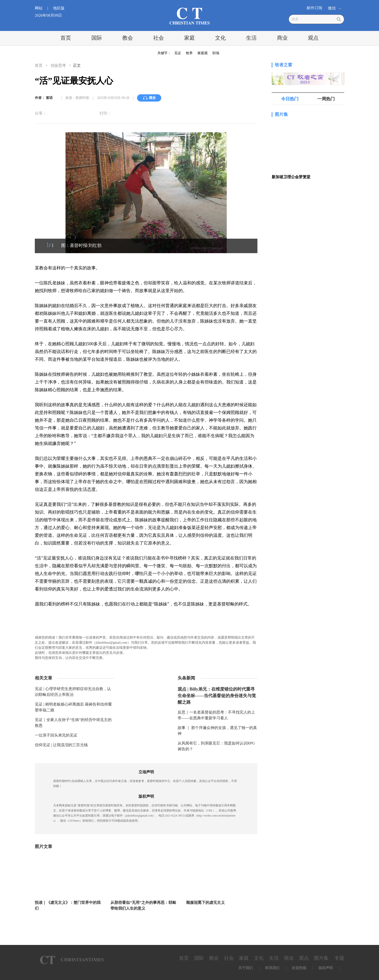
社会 (159, 38)
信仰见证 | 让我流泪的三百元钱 (61, 745)
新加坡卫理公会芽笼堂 (291, 177)
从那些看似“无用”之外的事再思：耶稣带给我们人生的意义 (143, 905)
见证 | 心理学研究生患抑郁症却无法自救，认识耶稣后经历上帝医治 (73, 692)
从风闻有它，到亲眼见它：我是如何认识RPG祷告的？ (216, 746)
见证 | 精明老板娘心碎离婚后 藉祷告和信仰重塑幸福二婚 (73, 707)
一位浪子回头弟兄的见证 (56, 735)
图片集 (281, 114)
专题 (339, 958)
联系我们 (272, 968)
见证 (178, 53)
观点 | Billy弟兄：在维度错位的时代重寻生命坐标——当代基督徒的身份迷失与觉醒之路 (217, 696)
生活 (251, 38)
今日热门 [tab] (290, 99)
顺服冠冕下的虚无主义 (205, 903)
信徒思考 (58, 65)
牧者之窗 (284, 65)
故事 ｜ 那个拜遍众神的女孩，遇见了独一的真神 (217, 731)
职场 (216, 53)
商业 (282, 38)
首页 (66, 38)
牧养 (189, 53)
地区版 (59, 8)
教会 (128, 38)
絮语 (49, 98)
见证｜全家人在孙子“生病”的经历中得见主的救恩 (73, 723)
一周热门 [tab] (326, 99)
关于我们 (246, 968)
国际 (97, 38)
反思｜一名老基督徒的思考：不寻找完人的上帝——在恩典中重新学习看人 (216, 715)
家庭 (189, 38)
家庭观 (203, 53)
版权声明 (326, 968)
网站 (43, 8)
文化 (220, 38)
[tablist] (308, 99)
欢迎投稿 (299, 968)
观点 (313, 38)
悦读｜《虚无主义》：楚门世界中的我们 (68, 905)
